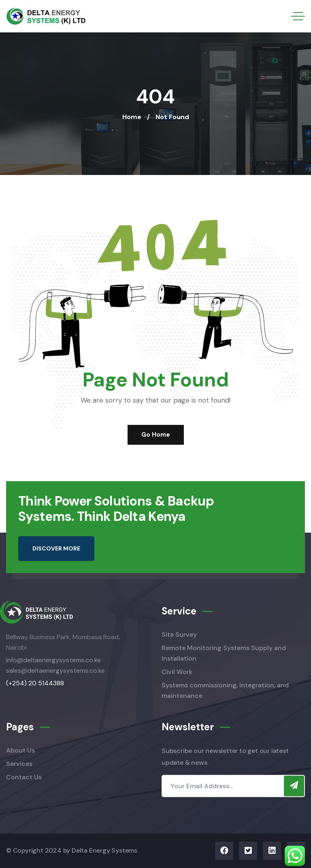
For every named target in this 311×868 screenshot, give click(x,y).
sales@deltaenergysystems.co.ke (55, 671)
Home (132, 117)
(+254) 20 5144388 (35, 683)
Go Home (156, 435)
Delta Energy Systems (104, 850)
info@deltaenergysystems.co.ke (53, 660)
